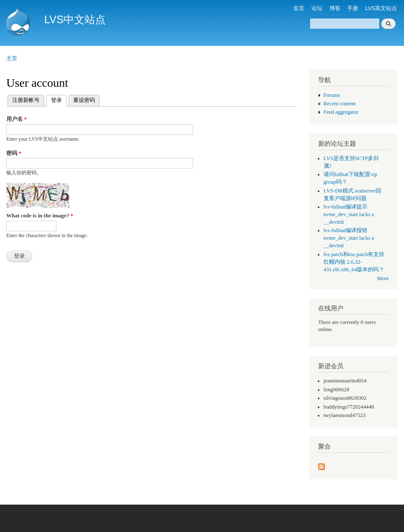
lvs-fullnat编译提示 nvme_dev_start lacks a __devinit (349, 214)
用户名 (17, 119)
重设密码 (84, 100)
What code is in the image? (40, 215)
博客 (335, 8)
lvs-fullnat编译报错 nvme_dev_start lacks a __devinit (349, 238)
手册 (353, 8)
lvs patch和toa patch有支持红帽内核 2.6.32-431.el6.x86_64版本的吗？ (354, 262)
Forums (332, 95)
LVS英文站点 (381, 8)
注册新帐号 (26, 100)
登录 (59, 99)
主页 (12, 58)
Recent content (340, 104)
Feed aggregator (341, 112)
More (383, 278)
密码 (14, 153)
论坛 (317, 8)
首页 (299, 8)
